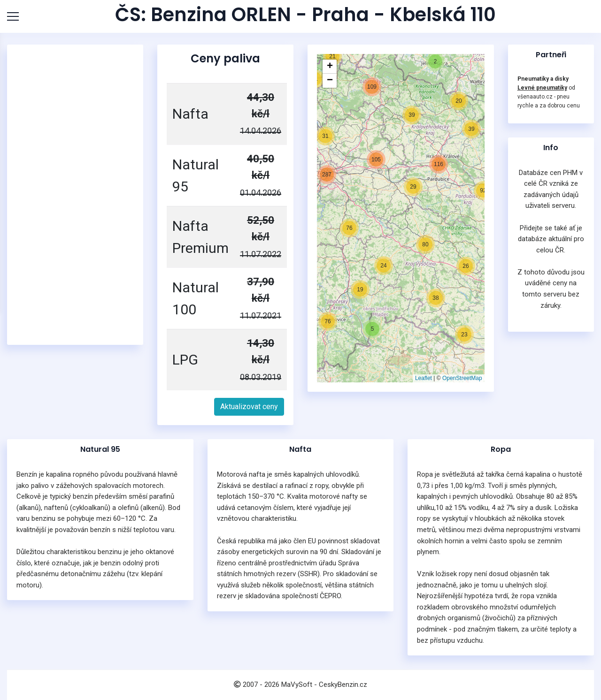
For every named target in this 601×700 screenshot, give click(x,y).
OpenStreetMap (462, 378)
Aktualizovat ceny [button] (249, 407)
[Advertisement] (75, 195)
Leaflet (424, 378)
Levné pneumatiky (542, 88)
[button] (360, 289)
